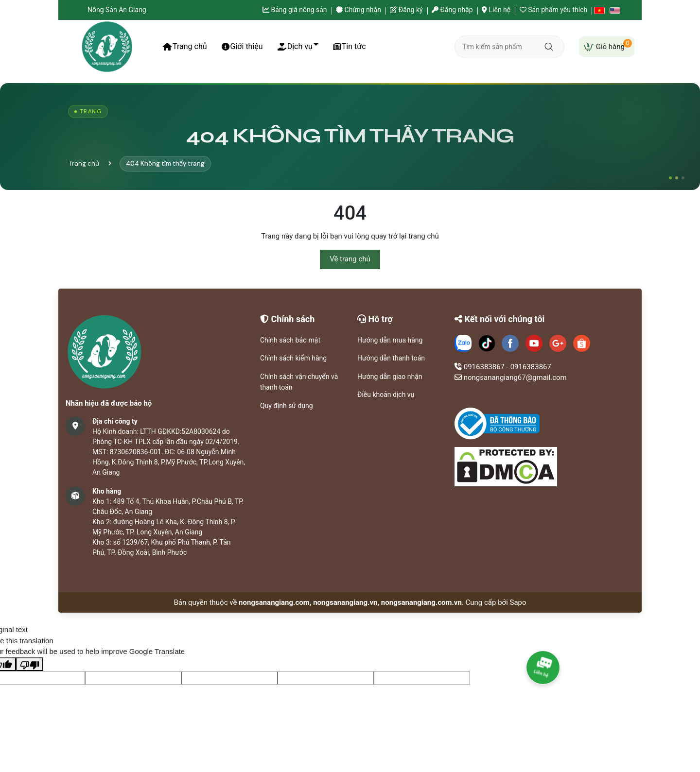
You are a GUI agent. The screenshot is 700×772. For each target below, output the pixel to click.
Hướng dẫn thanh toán (391, 358)
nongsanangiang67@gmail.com (515, 377)
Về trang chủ (350, 259)
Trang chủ (185, 46)
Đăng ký (406, 10)
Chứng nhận (359, 10)
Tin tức (350, 46)
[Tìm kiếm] (548, 47)
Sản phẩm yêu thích (554, 10)
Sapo (518, 602)
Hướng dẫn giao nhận (390, 377)
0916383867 (484, 367)
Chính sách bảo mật (290, 340)
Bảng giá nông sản (295, 10)
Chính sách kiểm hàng (293, 358)
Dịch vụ (295, 46)
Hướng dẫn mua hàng (390, 340)
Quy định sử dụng (287, 406)
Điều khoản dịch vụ (386, 395)
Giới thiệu (242, 46)
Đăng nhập (452, 10)
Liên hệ (496, 10)
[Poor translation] (30, 664)
